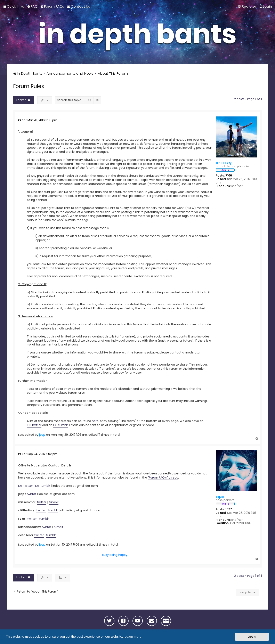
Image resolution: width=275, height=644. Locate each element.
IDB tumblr (60, 425)
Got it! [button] (252, 637)
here (95, 421)
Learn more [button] (133, 637)
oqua (220, 497)
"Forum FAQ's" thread (163, 478)
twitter (31, 494)
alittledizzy (224, 163)
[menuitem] (32, 6)
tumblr (54, 502)
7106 (229, 176)
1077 (229, 509)
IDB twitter (34, 425)
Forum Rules (29, 86)
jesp (42, 435)
